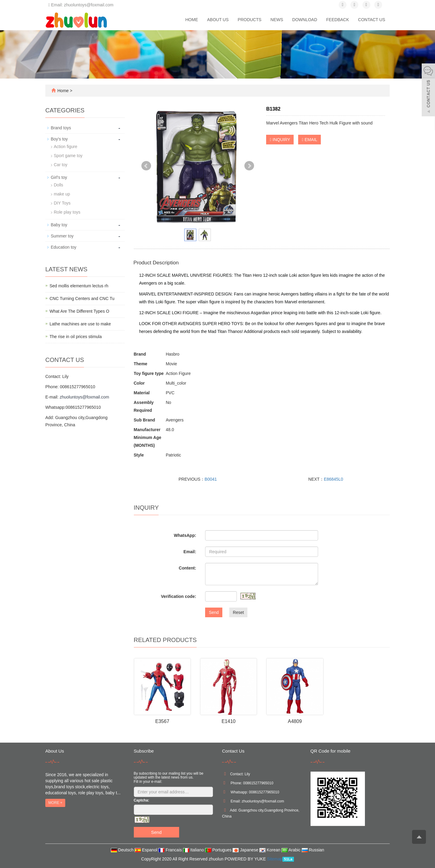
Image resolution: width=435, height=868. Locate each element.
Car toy (61, 165)
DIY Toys (62, 203)
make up (62, 194)
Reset (238, 612)
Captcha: (142, 800)
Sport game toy (68, 156)
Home (192, 20)
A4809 (295, 721)
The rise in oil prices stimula (76, 337)
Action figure (66, 147)
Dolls (58, 185)
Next (249, 166)
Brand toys (61, 128)
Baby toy (59, 225)
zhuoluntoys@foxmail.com (84, 397)
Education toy (64, 247)
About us (218, 20)
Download (304, 20)
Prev (146, 166)
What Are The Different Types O (79, 311)
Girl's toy (59, 177)
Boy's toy (59, 139)
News (277, 20)
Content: (188, 568)
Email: (190, 552)
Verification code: (179, 596)
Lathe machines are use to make (80, 324)
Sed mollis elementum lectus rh (79, 286)
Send (214, 612)
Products (250, 20)
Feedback (338, 20)
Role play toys (67, 212)
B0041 (211, 479)
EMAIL (309, 140)
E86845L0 (333, 479)
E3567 (162, 721)
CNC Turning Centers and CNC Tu (82, 298)
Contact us (372, 20)
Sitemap (275, 859)
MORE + (55, 803)
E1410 (228, 721)
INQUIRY (280, 140)
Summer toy (62, 236)
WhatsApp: (185, 535)
